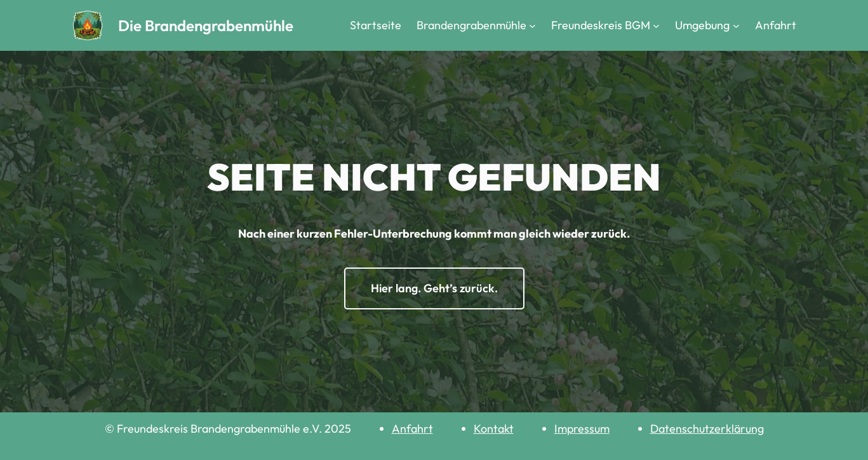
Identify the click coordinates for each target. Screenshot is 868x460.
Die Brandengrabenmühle (206, 25)
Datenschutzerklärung (707, 429)
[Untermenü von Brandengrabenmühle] (532, 26)
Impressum (582, 429)
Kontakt (494, 429)
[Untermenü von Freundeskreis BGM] (656, 26)
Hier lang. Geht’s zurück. (434, 288)
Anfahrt (412, 429)
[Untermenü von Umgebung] (736, 26)
